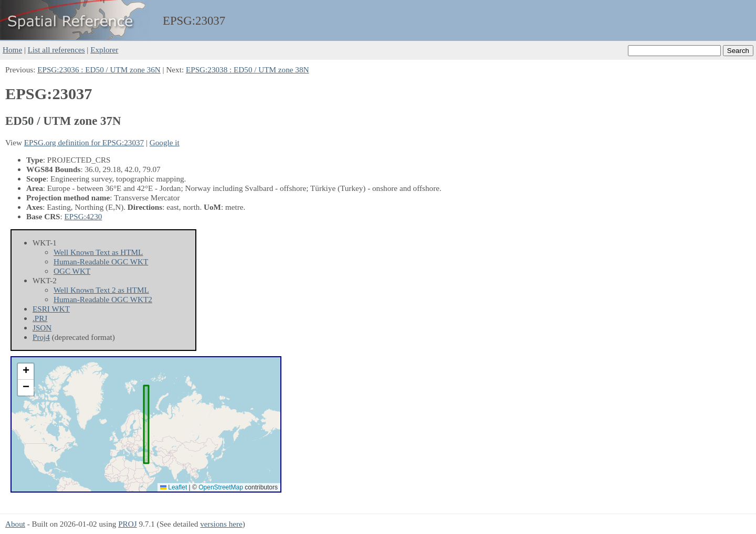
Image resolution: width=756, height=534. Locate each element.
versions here (221, 524)
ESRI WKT (51, 309)
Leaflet (174, 487)
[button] (26, 372)
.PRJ (40, 318)
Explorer (104, 50)
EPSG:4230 (83, 216)
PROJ (127, 524)
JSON (42, 328)
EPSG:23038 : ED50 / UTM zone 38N (248, 70)
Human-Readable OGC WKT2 (103, 299)
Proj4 (41, 337)
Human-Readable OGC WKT (101, 261)
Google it (165, 142)
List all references (56, 50)
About (15, 524)
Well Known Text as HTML (98, 252)
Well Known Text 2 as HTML (101, 290)
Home (12, 50)
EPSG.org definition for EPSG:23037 (84, 142)
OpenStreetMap (221, 487)
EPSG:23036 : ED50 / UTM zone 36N (99, 70)
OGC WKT (72, 271)
